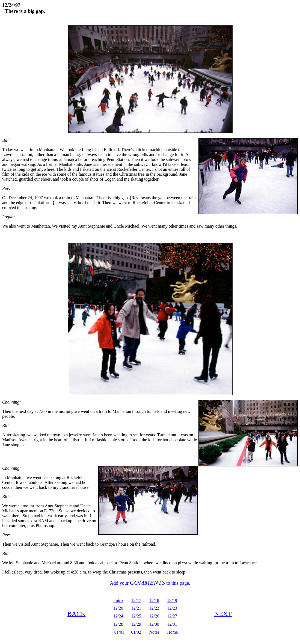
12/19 (172, 600)
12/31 (172, 624)
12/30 (154, 624)
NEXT (223, 614)
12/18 (154, 600)
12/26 (154, 616)
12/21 (136, 608)
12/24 (118, 616)
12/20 (118, 608)
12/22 (154, 608)
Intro (118, 600)
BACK (77, 614)
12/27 (172, 616)
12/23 (172, 608)
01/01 (119, 632)
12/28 (118, 624)
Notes (154, 632)
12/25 (136, 616)
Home (172, 632)
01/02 (136, 632)
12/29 (136, 624)
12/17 (136, 600)
